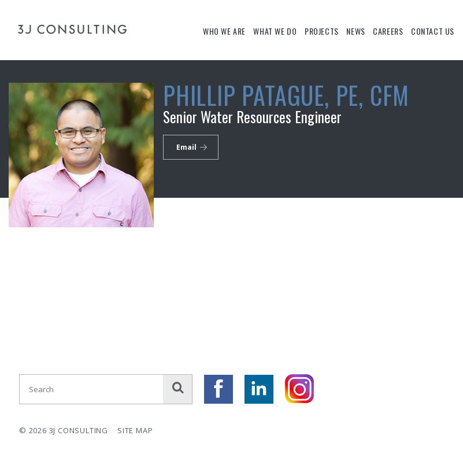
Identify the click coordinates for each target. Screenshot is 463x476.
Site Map (135, 430)
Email (186, 147)
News (355, 31)
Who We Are (224, 31)
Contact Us (433, 31)
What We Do (275, 31)
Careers (388, 31)
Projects (322, 31)
